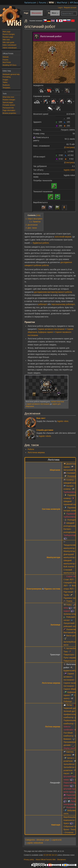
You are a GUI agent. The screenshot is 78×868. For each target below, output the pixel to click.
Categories (30, 840)
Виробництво (70, 817)
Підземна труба (71, 598)
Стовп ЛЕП (69, 580)
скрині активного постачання (38, 404)
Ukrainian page (43, 840)
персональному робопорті (63, 304)
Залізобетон (69, 764)
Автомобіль (71, 648)
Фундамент (71, 807)
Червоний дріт (70, 708)
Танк (66, 652)
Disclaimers (62, 860)
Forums (42, 2)
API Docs (74, 2)
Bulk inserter (69, 567)
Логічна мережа (53, 727)
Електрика (70, 147)
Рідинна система (52, 589)
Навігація (56, 825)
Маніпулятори (53, 557)
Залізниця (55, 625)
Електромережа (34, 589)
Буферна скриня (46, 332)
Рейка (69, 605)
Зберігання (55, 470)
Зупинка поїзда (70, 614)
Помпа (69, 601)
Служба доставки (45, 430)
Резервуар (72, 476)
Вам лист (41, 418)
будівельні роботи (41, 243)
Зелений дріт (69, 711)
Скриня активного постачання (51, 329)
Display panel (69, 748)
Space (66, 823)
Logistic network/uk (35, 843)
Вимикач (67, 739)
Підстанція (68, 592)
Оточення (69, 832)
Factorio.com (30, 2)
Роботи (31, 449)
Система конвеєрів (51, 509)
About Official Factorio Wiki (46, 860)
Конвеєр (70, 480)
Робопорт (68, 701)
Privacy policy (29, 860)
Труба (66, 595)
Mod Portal (62, 2)
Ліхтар (69, 705)
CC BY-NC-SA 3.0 (50, 855)
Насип (66, 773)
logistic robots (45, 436)
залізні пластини (57, 402)
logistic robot (63, 421)
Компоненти (69, 820)
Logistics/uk (56, 840)
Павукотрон (69, 655)
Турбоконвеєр (70, 492)
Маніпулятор (69, 551)
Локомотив (71, 629)
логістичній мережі (63, 237)
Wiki (51, 2)
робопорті (43, 304)
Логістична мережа (36, 452)
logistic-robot (69, 170)
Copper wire (71, 576)
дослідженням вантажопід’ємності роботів (53, 292)
